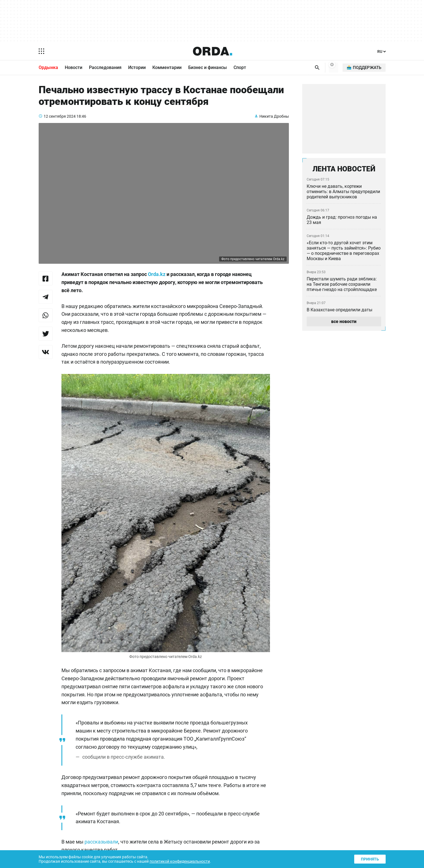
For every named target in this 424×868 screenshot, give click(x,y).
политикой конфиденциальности (185, 861)
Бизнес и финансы (208, 68)
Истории (137, 68)
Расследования (105, 68)
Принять (370, 858)
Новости (74, 68)
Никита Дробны (274, 121)
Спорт (240, 68)
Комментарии (167, 68)
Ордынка (48, 68)
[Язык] (381, 52)
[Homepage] (212, 51)
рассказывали (102, 848)
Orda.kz (165, 279)
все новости (344, 324)
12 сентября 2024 (60, 121)
